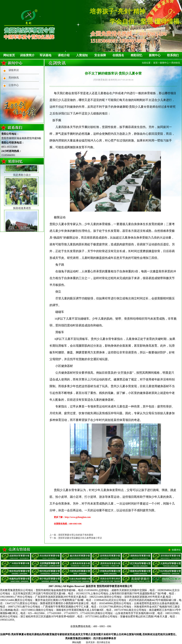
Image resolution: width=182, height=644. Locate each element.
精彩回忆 (136, 55)
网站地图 (77, 642)
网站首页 (9, 55)
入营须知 (82, 55)
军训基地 (45, 55)
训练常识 (14, 70)
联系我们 (173, 55)
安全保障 (100, 55)
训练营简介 (27, 55)
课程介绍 (64, 55)
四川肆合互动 (103, 642)
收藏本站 (176, 550)
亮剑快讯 (14, 78)
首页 (155, 63)
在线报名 (118, 55)
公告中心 (14, 85)
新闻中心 (155, 55)
